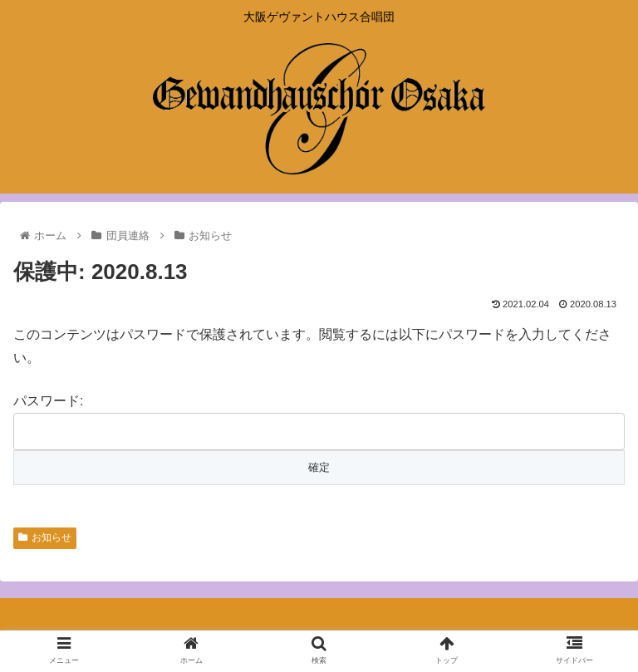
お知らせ (45, 537)
